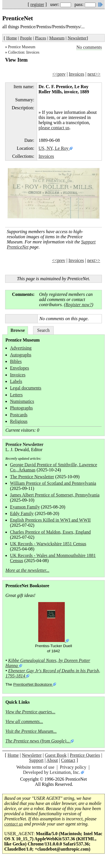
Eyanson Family (25, 507)
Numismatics (22, 401)
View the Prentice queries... (30, 712)
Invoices (76, 74)
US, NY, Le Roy (53, 148)
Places (41, 38)
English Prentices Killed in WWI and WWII (50, 520)
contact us (14, 824)
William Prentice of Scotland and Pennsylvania (53, 483)
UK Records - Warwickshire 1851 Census (48, 544)
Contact (68, 760)
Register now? (78, 305)
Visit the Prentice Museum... (31, 731)
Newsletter (77, 38)
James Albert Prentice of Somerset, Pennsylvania (55, 495)
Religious (19, 421)
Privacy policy (73, 767)
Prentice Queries (85, 755)
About (52, 760)
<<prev (59, 74)
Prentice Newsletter (24, 444)
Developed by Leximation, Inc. (52, 772)
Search (43, 330)
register (37, 4)
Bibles (16, 361)
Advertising (21, 348)
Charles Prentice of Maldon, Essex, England (50, 532)
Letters (16, 395)
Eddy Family (22, 513)
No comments (89, 47)
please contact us (54, 128)
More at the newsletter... (27, 570)
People (26, 38)
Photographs (21, 408)
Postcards (19, 415)
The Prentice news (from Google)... (38, 741)
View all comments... (24, 721)
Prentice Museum (22, 47)
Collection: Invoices (24, 52)
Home (12, 38)
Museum (57, 38)
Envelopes (20, 368)
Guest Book (56, 755)
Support (36, 760)
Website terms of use (35, 767)
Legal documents (26, 388)
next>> (94, 74)
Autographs (21, 355)
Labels (16, 381)
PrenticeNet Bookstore (33, 684)
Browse (18, 330)
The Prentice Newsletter (32, 477)
